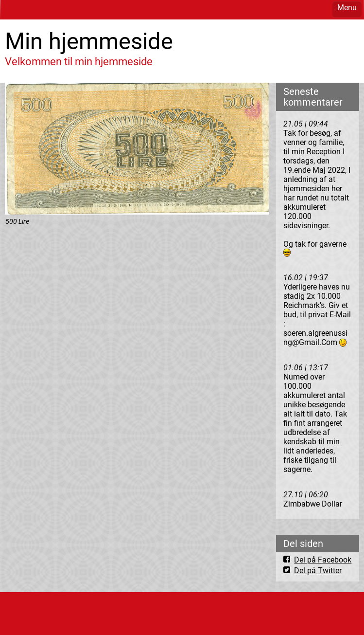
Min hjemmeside (89, 41)
